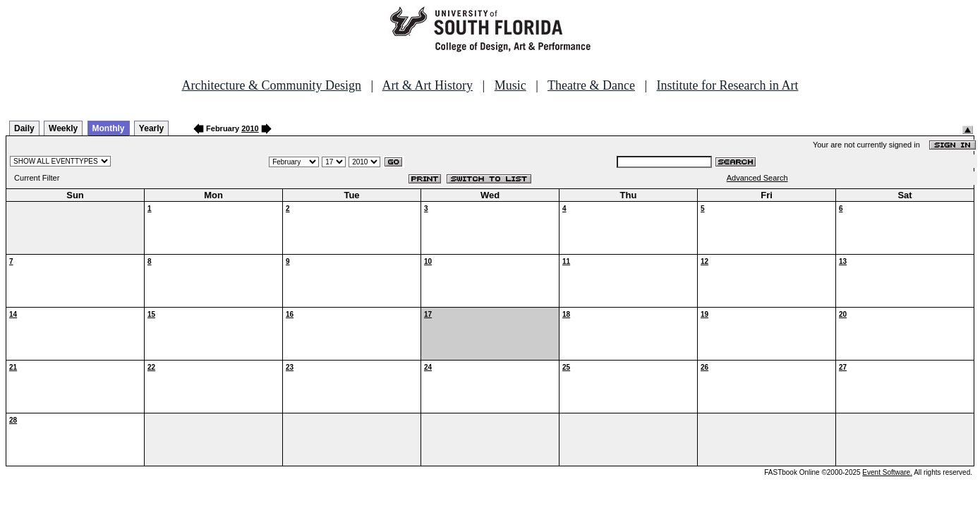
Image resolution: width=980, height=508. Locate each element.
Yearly (151, 128)
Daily (24, 128)
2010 (250, 128)
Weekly (63, 128)
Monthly (109, 128)
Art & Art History (428, 85)
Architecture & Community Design (272, 85)
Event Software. (887, 472)
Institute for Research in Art (728, 85)
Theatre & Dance (591, 85)
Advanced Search (757, 178)
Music (510, 85)
